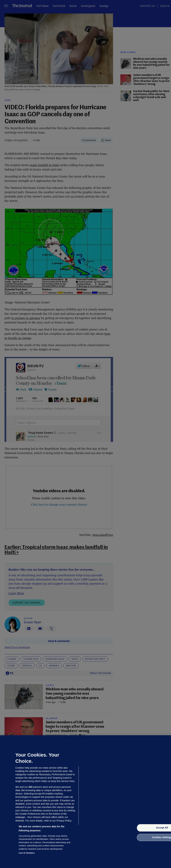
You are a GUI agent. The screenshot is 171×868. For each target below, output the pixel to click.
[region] (85, 802)
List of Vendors (27, 853)
